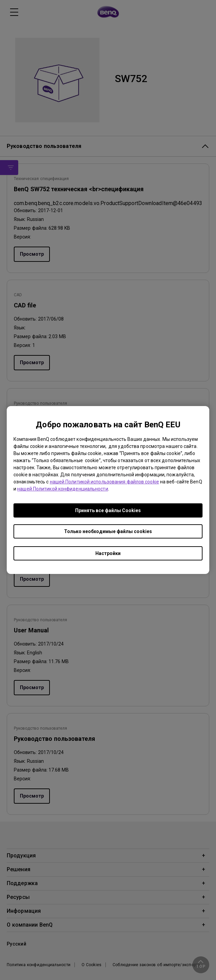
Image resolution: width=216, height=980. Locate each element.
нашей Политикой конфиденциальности (63, 489)
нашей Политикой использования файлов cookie (104, 482)
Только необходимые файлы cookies (108, 531)
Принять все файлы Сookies (108, 510)
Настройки (108, 553)
